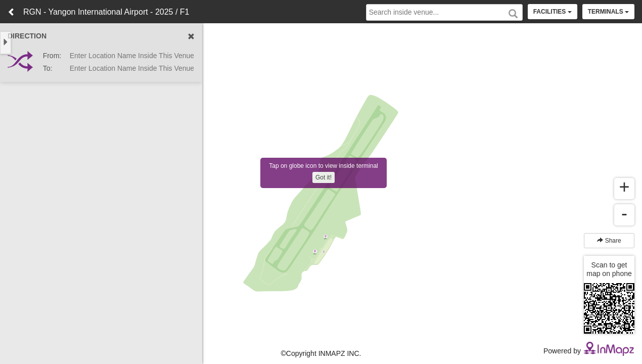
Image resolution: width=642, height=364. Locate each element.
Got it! (324, 177)
